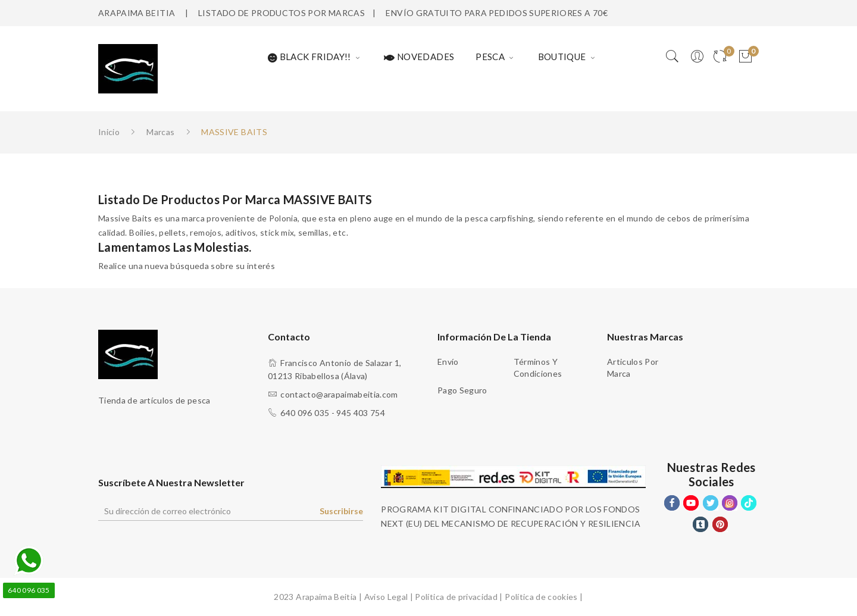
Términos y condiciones (538, 368)
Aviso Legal (386, 597)
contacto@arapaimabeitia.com (339, 394)
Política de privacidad (456, 597)
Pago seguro (462, 390)
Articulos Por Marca (633, 368)
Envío (448, 362)
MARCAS (347, 13)
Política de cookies (541, 597)
